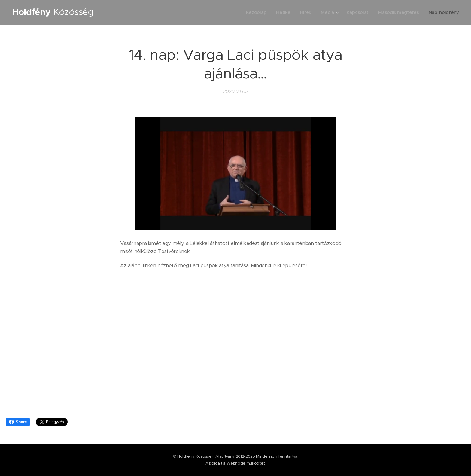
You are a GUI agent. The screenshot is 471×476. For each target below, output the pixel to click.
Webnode (236, 463)
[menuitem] (253, 12)
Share (18, 422)
